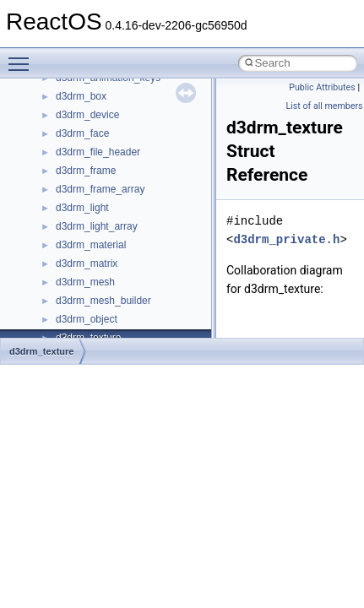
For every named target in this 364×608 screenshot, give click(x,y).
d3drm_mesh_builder (103, 301)
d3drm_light (82, 208)
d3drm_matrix (87, 263)
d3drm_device (87, 115)
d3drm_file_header (98, 152)
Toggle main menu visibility (23, 57)
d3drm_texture (41, 351)
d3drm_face (82, 133)
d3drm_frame (86, 171)
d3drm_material (91, 245)
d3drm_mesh (85, 282)
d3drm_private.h (286, 239)
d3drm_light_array (97, 226)
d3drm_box (81, 96)
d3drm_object (87, 319)
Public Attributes (322, 87)
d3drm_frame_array (100, 189)
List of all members (325, 106)
